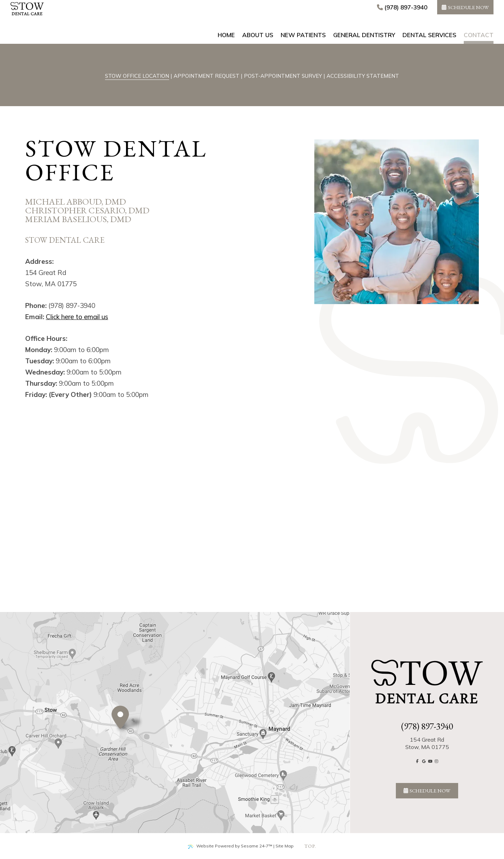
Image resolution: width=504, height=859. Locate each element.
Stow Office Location (137, 76)
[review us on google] (424, 761)
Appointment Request (206, 76)
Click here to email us (77, 317)
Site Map (285, 846)
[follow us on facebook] (418, 761)
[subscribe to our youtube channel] (430, 761)
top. (310, 846)
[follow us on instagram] (436, 761)
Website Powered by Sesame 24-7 (230, 846)
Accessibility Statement (363, 76)
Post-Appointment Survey (283, 76)
